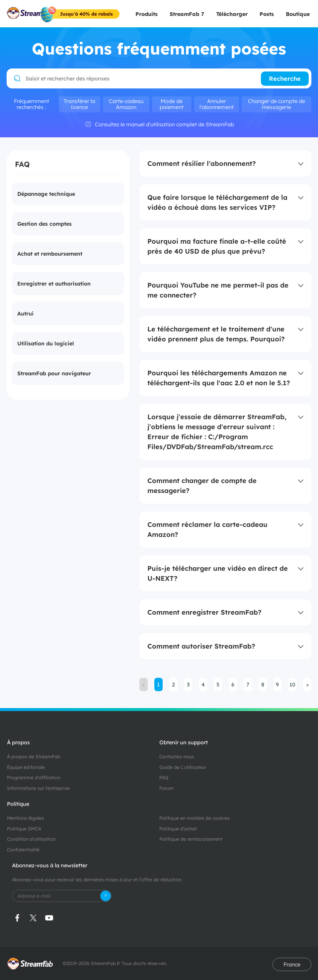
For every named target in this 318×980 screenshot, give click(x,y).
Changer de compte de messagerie (277, 104)
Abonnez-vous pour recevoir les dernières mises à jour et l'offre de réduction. (97, 880)
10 (292, 684)
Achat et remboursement (50, 254)
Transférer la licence (79, 104)
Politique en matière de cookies (195, 818)
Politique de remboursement (191, 839)
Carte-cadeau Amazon (126, 104)
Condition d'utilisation (31, 839)
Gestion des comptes (44, 224)
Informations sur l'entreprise (38, 788)
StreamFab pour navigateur (54, 373)
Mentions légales (26, 818)
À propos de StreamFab (34, 757)
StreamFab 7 (187, 14)
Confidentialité (23, 850)
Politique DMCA (24, 829)
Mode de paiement (172, 104)
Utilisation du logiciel (46, 343)
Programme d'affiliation (34, 778)
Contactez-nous (177, 757)
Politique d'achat (178, 829)
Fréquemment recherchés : (32, 104)
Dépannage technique (46, 194)
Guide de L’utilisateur (183, 767)
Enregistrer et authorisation (54, 284)
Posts (267, 14)
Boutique (298, 14)
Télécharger (232, 14)
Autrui (25, 313)
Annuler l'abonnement (217, 104)
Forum (166, 788)
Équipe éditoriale (26, 767)
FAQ (164, 778)
